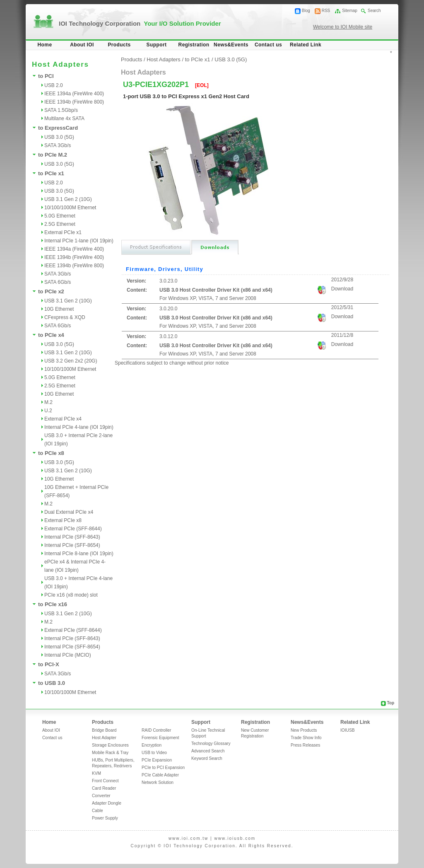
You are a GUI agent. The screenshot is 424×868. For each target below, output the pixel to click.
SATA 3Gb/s (58, 145)
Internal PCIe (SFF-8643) (72, 537)
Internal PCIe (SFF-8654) (72, 545)
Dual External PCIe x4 (69, 512)
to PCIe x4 (51, 335)
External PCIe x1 (63, 232)
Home (45, 45)
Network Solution (158, 782)
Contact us (268, 45)
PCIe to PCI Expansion (163, 768)
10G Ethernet (59, 309)
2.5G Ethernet (60, 224)
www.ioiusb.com (235, 838)
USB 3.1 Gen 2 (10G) (68, 199)
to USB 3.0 (52, 683)
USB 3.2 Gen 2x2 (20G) (71, 361)
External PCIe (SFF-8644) (73, 529)
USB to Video (154, 753)
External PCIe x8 (63, 520)
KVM (96, 773)
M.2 (48, 402)
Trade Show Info (306, 738)
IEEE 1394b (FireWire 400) (74, 257)
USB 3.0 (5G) (59, 137)
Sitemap (350, 11)
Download (342, 289)
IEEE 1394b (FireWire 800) (74, 102)
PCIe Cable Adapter (160, 775)
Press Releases (305, 745)
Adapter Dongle (107, 803)
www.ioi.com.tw (188, 838)
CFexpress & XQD (65, 317)
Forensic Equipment (160, 738)
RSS (326, 11)
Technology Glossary (211, 743)
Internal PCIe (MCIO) (68, 655)
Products (119, 45)
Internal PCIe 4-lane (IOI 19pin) (79, 427)
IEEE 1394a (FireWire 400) (74, 94)
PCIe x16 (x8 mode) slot (71, 595)
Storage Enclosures (110, 745)
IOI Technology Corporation (140, 23)
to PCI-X (49, 664)
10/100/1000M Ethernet (70, 208)
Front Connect (105, 781)
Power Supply (105, 818)
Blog (306, 11)
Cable (98, 811)
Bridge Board (104, 730)
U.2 (48, 411)
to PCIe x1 (51, 173)
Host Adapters (164, 59)
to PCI (46, 76)
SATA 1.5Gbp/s (61, 110)
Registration (194, 45)
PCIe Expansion (157, 760)
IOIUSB (348, 730)
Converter (101, 796)
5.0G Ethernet (60, 216)
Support (157, 45)
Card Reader (104, 788)
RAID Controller (156, 730)
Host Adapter (104, 738)
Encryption (152, 745)
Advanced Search (208, 751)
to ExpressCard (58, 128)
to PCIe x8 (51, 453)
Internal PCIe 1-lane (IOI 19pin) (79, 241)
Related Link (306, 45)
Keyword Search (207, 758)
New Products (304, 730)
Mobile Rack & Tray (110, 753)
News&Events (231, 45)
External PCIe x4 (63, 419)
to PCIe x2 (51, 291)
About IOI (82, 45)
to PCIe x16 (53, 604)
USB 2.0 (54, 85)
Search (374, 11)
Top (390, 703)
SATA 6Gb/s (58, 282)
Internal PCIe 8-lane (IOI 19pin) (79, 554)
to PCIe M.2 (53, 155)
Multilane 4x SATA (64, 118)
